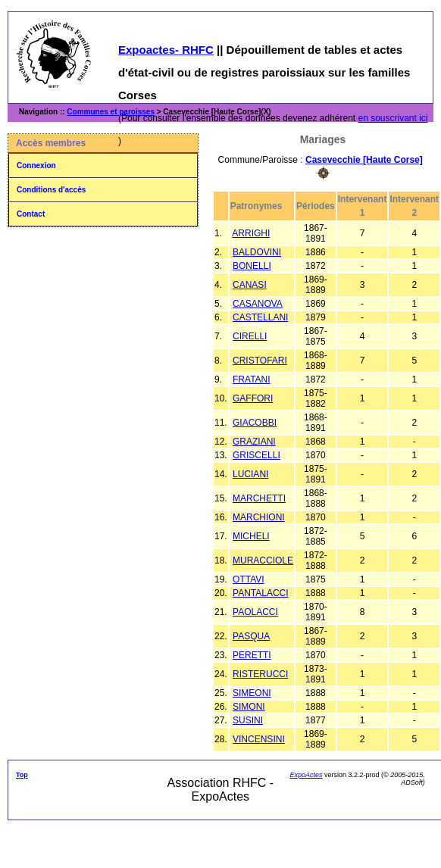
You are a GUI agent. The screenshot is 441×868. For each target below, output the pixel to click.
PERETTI (252, 655)
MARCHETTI (259, 498)
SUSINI (248, 720)
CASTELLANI (260, 317)
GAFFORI (253, 398)
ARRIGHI (251, 233)
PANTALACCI (261, 593)
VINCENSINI (259, 739)
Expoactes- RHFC (166, 50)
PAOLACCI (255, 612)
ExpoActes (306, 775)
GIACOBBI (255, 423)
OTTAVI (249, 579)
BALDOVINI (257, 252)
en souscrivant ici (393, 118)
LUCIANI (250, 474)
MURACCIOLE (263, 560)
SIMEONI (252, 693)
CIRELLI (250, 336)
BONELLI (252, 266)
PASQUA (251, 636)
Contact (31, 214)
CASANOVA (258, 304)
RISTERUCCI (260, 674)
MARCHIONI (259, 517)
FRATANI (252, 379)
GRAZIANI (254, 442)
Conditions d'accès (51, 190)
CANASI (250, 285)
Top (22, 775)
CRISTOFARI (260, 361)
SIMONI (249, 707)
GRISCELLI (256, 455)
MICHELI (251, 536)
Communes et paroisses (111, 112)
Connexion (36, 165)
